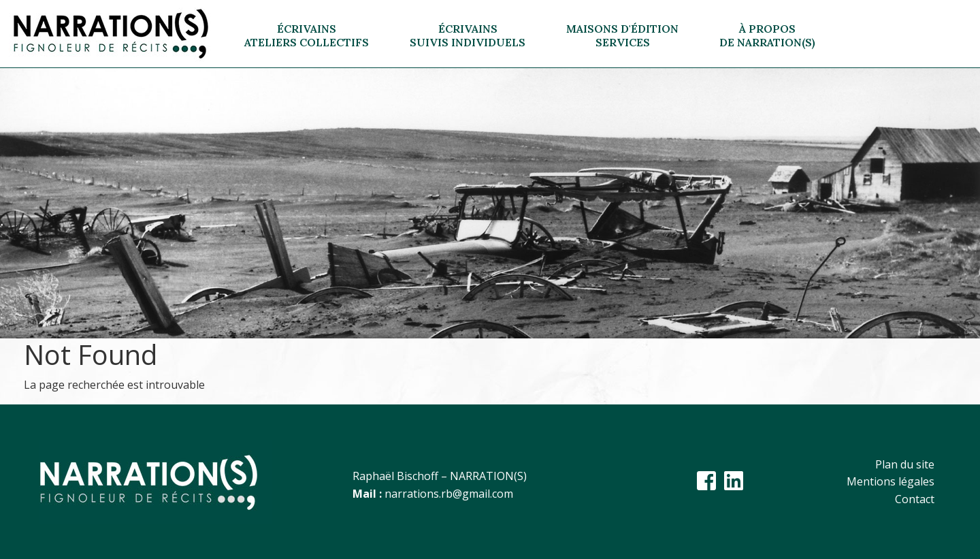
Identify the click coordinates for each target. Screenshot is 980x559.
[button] (307, 34)
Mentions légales (891, 481)
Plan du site (905, 464)
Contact (915, 499)
